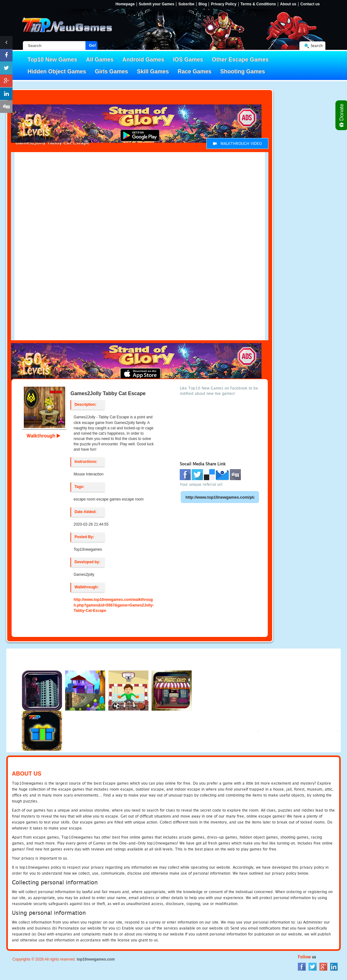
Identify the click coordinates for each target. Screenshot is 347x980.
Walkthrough (44, 436)
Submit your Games (156, 4)
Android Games (143, 60)
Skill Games (153, 72)
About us (288, 4)
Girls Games (111, 72)
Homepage (125, 4)
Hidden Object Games (57, 72)
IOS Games (188, 60)
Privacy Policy (223, 4)
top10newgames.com (96, 959)
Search (317, 46)
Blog (203, 4)
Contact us (310, 4)
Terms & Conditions (258, 4)
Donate (342, 115)
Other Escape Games (240, 60)
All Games (100, 60)
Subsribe (186, 4)
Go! (92, 45)
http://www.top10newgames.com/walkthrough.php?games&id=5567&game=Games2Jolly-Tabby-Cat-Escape (114, 605)
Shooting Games (243, 72)
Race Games (194, 72)
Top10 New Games (52, 60)
